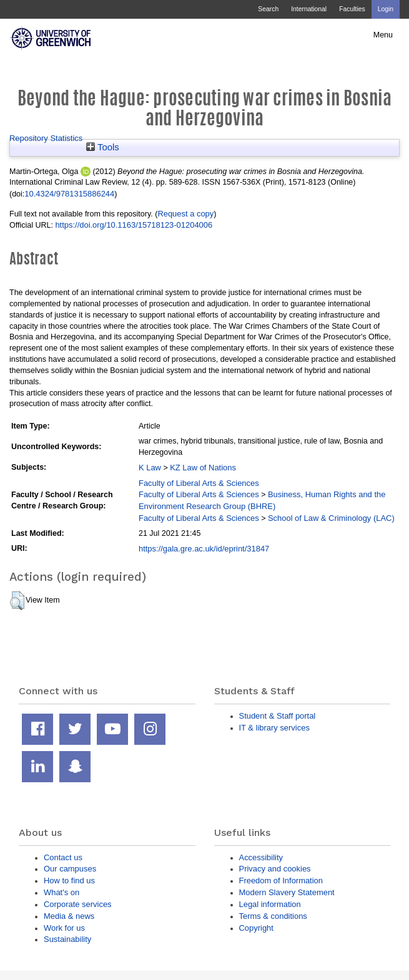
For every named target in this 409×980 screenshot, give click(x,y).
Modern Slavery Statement (287, 892)
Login (386, 9)
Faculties (352, 9)
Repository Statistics (46, 138)
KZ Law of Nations (203, 468)
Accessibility (261, 857)
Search (268, 9)
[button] (17, 601)
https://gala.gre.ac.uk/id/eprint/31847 (204, 549)
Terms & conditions (273, 916)
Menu (383, 35)
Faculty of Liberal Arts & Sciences (199, 483)
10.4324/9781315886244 (69, 194)
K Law (150, 468)
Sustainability (67, 939)
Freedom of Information (281, 881)
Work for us (64, 928)
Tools (103, 147)
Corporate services (78, 904)
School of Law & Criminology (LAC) (331, 518)
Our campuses (70, 869)
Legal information (270, 904)
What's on (62, 892)
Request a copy (185, 214)
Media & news (69, 916)
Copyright (256, 928)
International (309, 9)
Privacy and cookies (275, 869)
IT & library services (274, 728)
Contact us (63, 857)
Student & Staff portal (278, 716)
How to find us (69, 881)
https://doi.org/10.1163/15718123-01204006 (134, 225)
